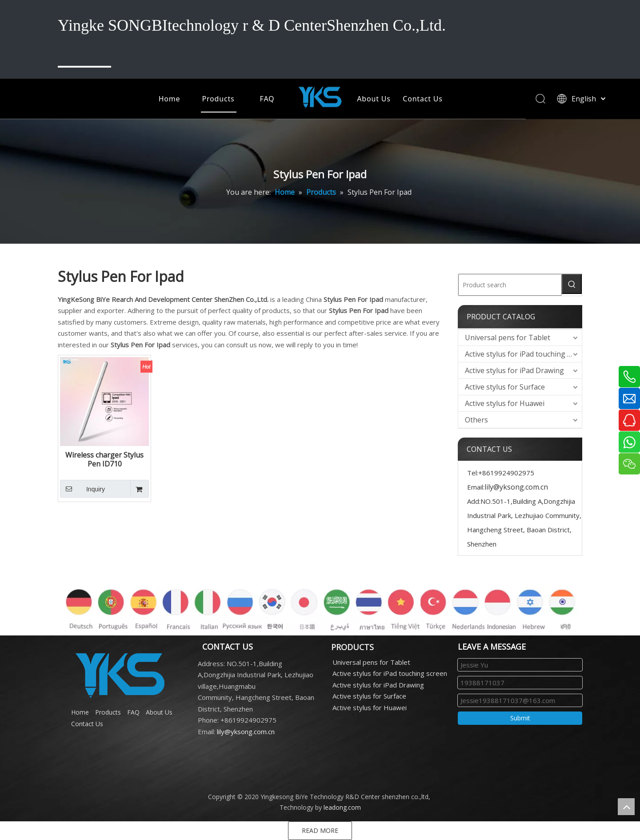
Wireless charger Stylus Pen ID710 (104, 459)
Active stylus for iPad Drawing (514, 370)
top (626, 807)
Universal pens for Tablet (508, 338)
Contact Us (422, 99)
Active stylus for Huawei (505, 403)
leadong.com (342, 807)
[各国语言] (320, 605)
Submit (520, 718)
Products (218, 99)
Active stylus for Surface (505, 387)
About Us (374, 99)
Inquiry (82, 489)
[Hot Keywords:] (572, 284)
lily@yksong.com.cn (516, 487)
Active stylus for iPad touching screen (523, 354)
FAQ (267, 99)
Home (170, 99)
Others (476, 420)
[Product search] (510, 285)
